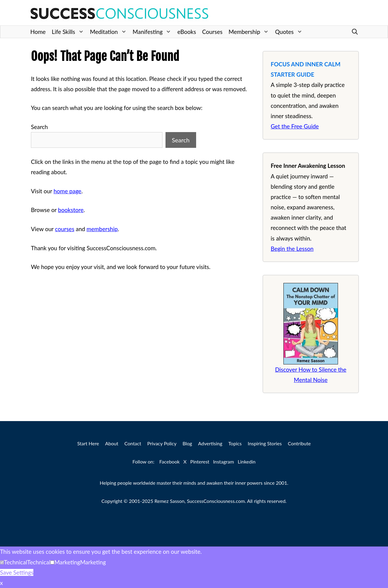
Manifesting (154, 32)
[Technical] (2, 562)
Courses (212, 32)
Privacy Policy (162, 443)
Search (39, 127)
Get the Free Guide (295, 126)
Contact (133, 443)
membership (102, 229)
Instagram (224, 462)
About (112, 443)
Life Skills (69, 32)
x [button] (1, 583)
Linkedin (247, 462)
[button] (355, 32)
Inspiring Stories (265, 443)
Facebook (170, 462)
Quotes (290, 32)
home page (68, 191)
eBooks (187, 32)
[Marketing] (52, 562)
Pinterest (200, 462)
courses (65, 229)
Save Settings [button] (17, 572)
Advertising (210, 443)
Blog (187, 443)
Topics (235, 443)
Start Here (88, 443)
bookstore (71, 210)
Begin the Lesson (292, 249)
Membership (250, 32)
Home (38, 32)
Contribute (299, 443)
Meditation (110, 32)
